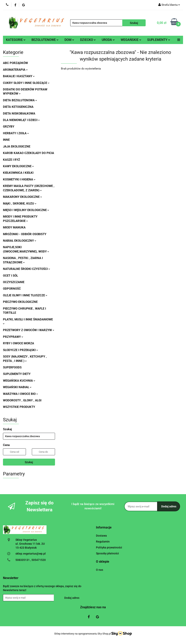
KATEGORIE (16, 40)
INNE (6, 140)
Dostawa (101, 536)
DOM (69, 40)
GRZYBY (9, 127)
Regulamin (103, 542)
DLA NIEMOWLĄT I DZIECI (21, 120)
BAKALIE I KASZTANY (19, 76)
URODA (108, 40)
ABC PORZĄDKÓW (15, 63)
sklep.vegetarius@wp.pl (31, 554)
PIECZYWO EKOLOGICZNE (20, 302)
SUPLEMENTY (159, 40)
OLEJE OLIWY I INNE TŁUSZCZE (25, 295)
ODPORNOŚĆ (12, 289)
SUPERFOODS (12, 367)
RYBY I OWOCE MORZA (19, 343)
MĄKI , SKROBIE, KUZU (20, 204)
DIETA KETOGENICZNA (18, 107)
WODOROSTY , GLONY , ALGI (22, 400)
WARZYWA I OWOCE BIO (20, 394)
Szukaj (29, 462)
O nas (100, 570)
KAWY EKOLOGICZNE (18, 166)
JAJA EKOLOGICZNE (17, 146)
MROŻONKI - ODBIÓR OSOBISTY (25, 234)
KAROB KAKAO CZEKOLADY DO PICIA (28, 153)
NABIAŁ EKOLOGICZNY (20, 241)
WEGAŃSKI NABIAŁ (17, 387)
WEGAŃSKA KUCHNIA (19, 381)
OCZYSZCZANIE (14, 282)
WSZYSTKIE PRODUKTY (19, 407)
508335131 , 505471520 (31, 560)
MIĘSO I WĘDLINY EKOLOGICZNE (26, 210)
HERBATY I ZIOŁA (16, 133)
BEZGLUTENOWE (45, 40)
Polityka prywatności (109, 547)
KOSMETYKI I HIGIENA (19, 179)
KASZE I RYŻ (11, 160)
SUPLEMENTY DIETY (17, 374)
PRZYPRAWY (13, 337)
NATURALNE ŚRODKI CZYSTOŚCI (27, 269)
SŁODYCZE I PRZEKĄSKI (20, 350)
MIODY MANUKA (14, 227)
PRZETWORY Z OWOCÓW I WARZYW (29, 330)
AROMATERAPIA (15, 70)
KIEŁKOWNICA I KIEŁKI (18, 173)
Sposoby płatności (107, 553)
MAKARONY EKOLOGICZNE (22, 197)
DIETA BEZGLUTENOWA (20, 100)
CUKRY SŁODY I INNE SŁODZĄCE (26, 83)
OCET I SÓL (10, 276)
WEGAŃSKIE (131, 40)
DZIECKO (88, 40)
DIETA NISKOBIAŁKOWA (19, 114)
